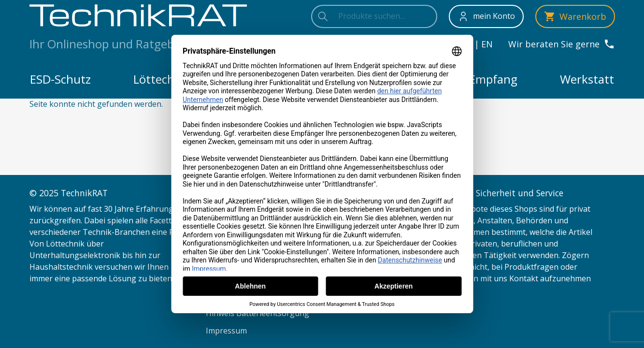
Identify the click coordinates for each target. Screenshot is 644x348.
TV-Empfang (484, 79)
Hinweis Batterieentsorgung (258, 313)
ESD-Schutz (60, 79)
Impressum (226, 331)
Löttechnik (162, 79)
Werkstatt (587, 79)
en (487, 44)
